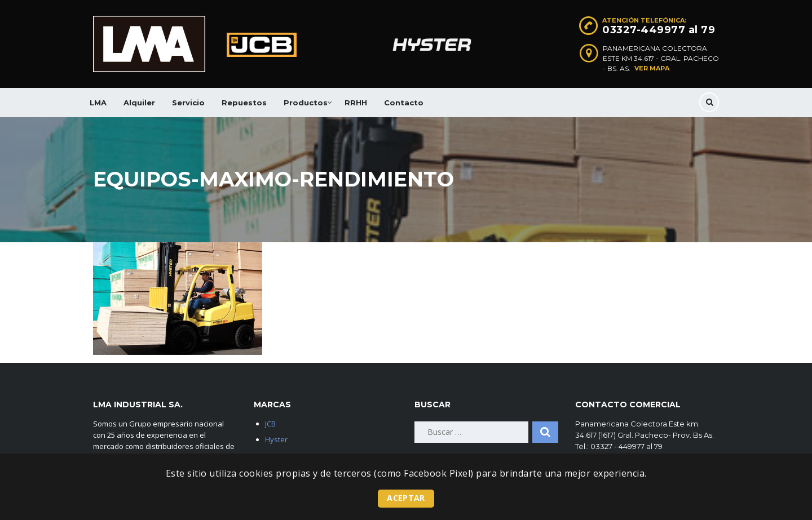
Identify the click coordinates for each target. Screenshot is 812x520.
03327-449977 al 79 (659, 30)
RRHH (356, 103)
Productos (306, 103)
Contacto (404, 103)
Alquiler (139, 103)
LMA (98, 103)
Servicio (188, 103)
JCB (270, 424)
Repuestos (244, 103)
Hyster (276, 439)
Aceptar (406, 498)
